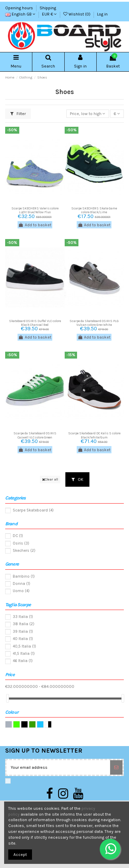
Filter (18, 114)
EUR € (49, 14)
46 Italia (23, 661)
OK (77, 479)
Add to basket (35, 225)
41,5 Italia (24, 654)
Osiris (21, 543)
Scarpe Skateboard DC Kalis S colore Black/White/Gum (94, 435)
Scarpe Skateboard (33, 510)
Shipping (48, 8)
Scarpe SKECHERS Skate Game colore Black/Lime (94, 210)
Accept (20, 855)
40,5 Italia (24, 646)
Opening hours (20, 8)
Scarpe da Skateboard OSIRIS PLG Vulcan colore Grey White (94, 323)
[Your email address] (58, 767)
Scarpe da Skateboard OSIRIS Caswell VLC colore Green (35, 435)
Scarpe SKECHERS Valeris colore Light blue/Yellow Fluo (35, 210)
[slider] (8, 698)
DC (18, 536)
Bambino (24, 576)
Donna (21, 584)
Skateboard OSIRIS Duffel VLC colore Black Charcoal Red (35, 323)
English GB (20, 14)
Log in (102, 14)
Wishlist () (77, 14)
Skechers (24, 551)
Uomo (21, 591)
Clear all (50, 479)
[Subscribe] (116, 767)
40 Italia (23, 639)
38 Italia (24, 624)
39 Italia (23, 632)
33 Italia (23, 617)
